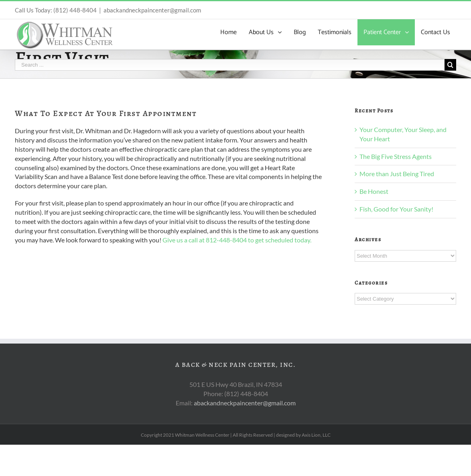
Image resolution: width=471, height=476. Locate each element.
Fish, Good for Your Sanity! (396, 209)
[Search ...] (230, 65)
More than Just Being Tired (397, 174)
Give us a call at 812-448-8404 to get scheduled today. (237, 240)
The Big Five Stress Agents (396, 156)
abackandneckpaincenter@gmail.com (152, 10)
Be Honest (374, 191)
